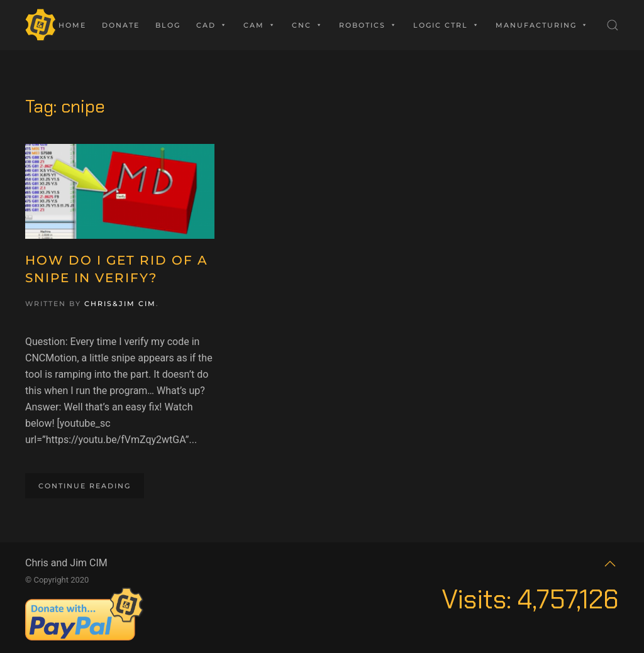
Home (72, 25)
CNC (308, 25)
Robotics (368, 25)
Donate (121, 25)
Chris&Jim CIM (120, 304)
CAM (260, 25)
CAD (212, 25)
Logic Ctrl (447, 25)
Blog (168, 25)
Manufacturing (542, 25)
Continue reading (85, 486)
